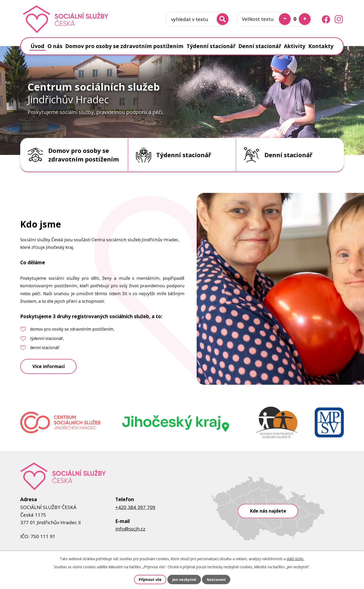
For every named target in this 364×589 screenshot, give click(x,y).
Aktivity (295, 46)
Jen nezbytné (184, 580)
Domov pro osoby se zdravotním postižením (124, 46)
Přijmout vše (150, 580)
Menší (285, 19)
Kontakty (321, 46)
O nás (55, 46)
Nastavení (216, 580)
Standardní (295, 19)
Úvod (38, 46)
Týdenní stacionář (211, 46)
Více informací (49, 366)
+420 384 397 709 (135, 507)
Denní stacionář (260, 46)
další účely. (295, 559)
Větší (305, 19)
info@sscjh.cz (130, 529)
